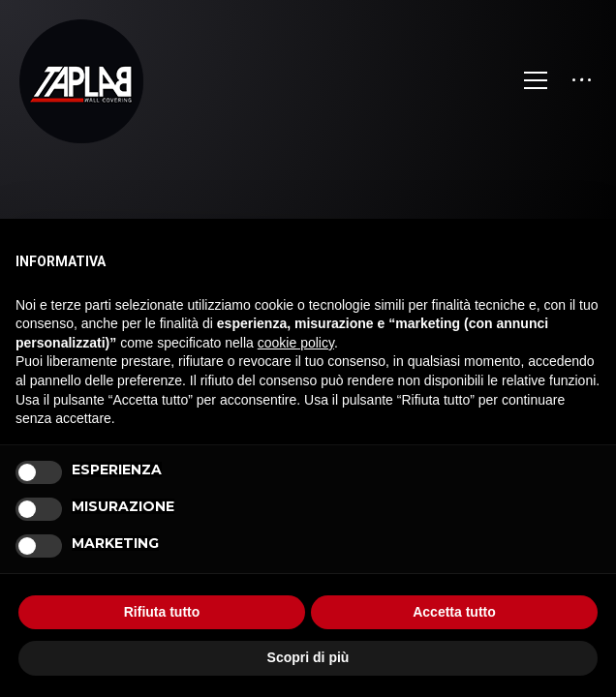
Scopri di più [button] (308, 657)
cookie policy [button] (296, 343)
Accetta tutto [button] (454, 612)
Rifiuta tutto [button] (162, 612)
